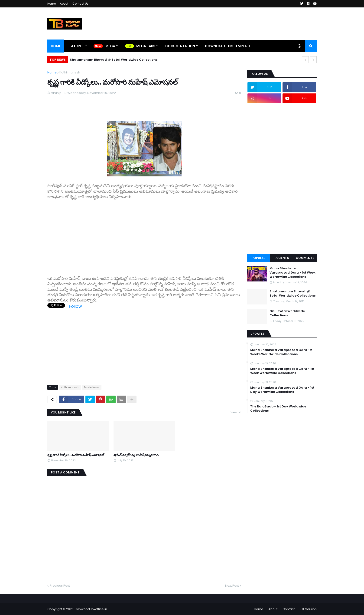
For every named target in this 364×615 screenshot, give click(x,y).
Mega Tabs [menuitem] (146, 46)
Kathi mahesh (70, 72)
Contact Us (80, 4)
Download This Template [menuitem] (228, 46)
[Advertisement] (144, 238)
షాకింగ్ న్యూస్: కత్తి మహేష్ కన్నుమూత (136, 455)
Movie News (92, 387)
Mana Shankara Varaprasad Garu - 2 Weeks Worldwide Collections (281, 352)
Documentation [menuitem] (180, 46)
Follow (75, 306)
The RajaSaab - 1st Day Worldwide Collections (278, 409)
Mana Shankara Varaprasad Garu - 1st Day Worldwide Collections (282, 390)
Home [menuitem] (56, 46)
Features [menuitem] (76, 46)
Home (52, 4)
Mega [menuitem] (110, 46)
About (64, 4)
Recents (282, 258)
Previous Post (60, 586)
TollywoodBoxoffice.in (91, 609)
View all (236, 412)
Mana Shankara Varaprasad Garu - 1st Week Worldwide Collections (292, 273)
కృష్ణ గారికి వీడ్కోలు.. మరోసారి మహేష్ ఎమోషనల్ (76, 455)
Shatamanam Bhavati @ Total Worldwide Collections (114, 60)
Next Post (232, 586)
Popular (259, 258)
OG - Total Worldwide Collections (287, 313)
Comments (305, 258)
